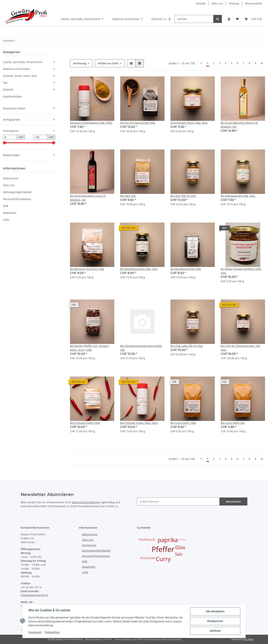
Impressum (89, 545)
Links (6, 220)
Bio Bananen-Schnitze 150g (87, 269)
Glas (180, 547)
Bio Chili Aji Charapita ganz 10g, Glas (241, 348)
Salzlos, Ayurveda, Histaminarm (23, 62)
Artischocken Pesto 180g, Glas (189, 123)
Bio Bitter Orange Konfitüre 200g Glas (241, 271)
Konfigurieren (215, 621)
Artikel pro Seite (108, 63)
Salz (179, 554)
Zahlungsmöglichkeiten (17, 192)
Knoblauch (147, 539)
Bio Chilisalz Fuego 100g (85, 423)
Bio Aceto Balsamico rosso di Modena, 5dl (88, 198)
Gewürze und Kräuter (16, 69)
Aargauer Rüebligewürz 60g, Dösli (91, 123)
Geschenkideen (13, 96)
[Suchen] (194, 19)
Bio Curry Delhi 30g (233, 423)
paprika (168, 540)
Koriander (148, 558)
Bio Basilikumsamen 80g (186, 269)
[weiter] (262, 63)
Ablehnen (215, 631)
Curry (163, 559)
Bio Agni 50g (128, 196)
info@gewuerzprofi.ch (34, 595)
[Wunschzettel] (237, 19)
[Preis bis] (40, 137)
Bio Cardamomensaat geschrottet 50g (141, 348)
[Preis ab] (10, 137)
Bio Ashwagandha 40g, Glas (238, 196)
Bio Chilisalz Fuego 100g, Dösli (139, 423)
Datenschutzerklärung (86, 502)
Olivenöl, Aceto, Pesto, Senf (20, 76)
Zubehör (8, 90)
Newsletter (10, 213)
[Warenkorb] (253, 19)
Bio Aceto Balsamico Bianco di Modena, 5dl (239, 125)
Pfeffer (163, 549)
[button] (229, 19)
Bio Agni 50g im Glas (183, 196)
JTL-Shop (249, 639)
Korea (182, 539)
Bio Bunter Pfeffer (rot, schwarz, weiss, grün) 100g (90, 348)
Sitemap (234, 3)
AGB (6, 206)
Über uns (217, 3)
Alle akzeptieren (215, 611)
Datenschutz (11, 178)
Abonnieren (233, 501)
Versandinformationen (17, 199)
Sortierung (80, 63)
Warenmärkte (254, 3)
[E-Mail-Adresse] (178, 501)
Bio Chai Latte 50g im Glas (187, 346)
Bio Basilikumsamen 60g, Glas (139, 269)
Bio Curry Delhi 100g (183, 423)
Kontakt (201, 3)
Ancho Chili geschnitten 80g (138, 123)
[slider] (4, 143)
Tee (5, 83)
